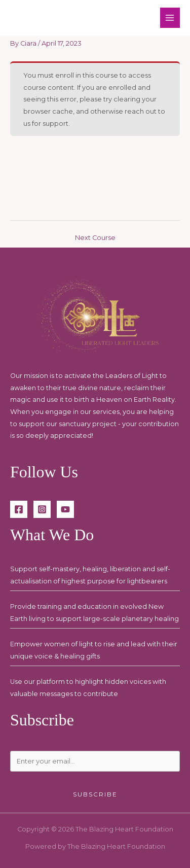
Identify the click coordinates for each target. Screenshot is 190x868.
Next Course (95, 238)
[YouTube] (65, 509)
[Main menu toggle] (170, 18)
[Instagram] (42, 509)
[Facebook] (19, 509)
